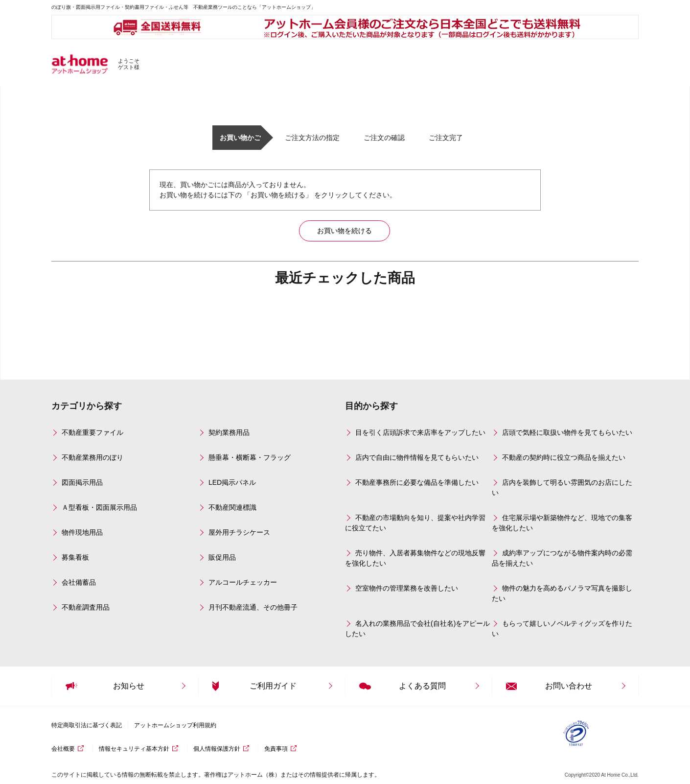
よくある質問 (422, 686)
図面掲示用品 (82, 482)
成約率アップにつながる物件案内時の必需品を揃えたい (562, 558)
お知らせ (129, 686)
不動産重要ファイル (92, 432)
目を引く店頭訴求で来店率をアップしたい (420, 432)
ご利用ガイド (273, 686)
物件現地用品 (82, 532)
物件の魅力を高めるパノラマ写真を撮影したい (562, 593)
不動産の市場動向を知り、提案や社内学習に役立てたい (415, 523)
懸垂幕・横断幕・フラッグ (250, 457)
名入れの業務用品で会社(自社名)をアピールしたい (417, 629)
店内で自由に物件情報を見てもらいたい (417, 457)
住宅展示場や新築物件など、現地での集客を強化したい (562, 523)
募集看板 (75, 557)
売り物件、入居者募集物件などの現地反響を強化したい (415, 558)
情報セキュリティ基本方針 (134, 749)
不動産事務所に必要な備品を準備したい (417, 482)
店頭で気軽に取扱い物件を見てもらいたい (567, 432)
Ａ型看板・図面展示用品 (99, 507)
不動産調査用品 (86, 607)
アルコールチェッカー (243, 582)
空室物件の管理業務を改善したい (407, 588)
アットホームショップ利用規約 (175, 725)
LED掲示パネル (232, 482)
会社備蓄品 (79, 582)
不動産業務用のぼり (92, 457)
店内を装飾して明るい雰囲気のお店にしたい (562, 487)
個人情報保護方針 (217, 749)
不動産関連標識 (232, 507)
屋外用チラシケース (239, 532)
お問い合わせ (569, 686)
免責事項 (276, 749)
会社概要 (63, 749)
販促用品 (222, 557)
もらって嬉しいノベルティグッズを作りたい (562, 629)
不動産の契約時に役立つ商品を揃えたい (564, 457)
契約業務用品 (229, 432)
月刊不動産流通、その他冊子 (253, 607)
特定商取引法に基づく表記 (87, 725)
